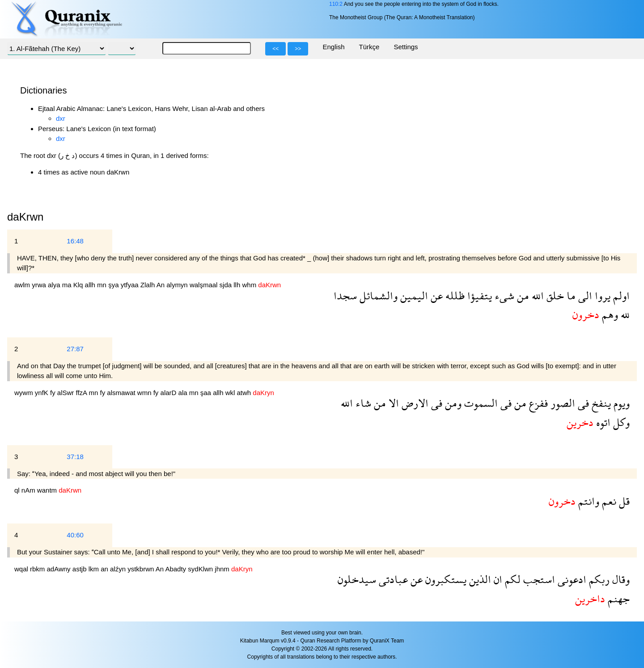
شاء (362, 403)
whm (250, 285)
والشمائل (377, 296)
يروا (601, 296)
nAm (29, 490)
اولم (620, 296)
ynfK (42, 393)
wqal (22, 569)
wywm (25, 393)
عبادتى (392, 579)
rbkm (38, 569)
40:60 (75, 535)
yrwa (40, 285)
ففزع (537, 403)
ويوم (620, 403)
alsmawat (122, 393)
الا (392, 403)
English (333, 47)
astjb (80, 569)
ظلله (454, 296)
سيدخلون (357, 579)
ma (68, 285)
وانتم (587, 501)
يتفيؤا (478, 296)
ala (184, 393)
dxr (61, 118)
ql (18, 490)
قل (623, 501)
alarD (169, 393)
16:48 (75, 241)
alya (55, 285)
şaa (207, 393)
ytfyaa (131, 285)
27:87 (75, 349)
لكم (511, 579)
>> (298, 49)
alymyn (178, 285)
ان (497, 579)
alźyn (119, 569)
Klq (79, 285)
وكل (620, 422)
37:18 (75, 457)
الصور (561, 403)
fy (54, 393)
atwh (245, 393)
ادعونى (571, 579)
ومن (452, 403)
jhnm (223, 569)
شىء (503, 296)
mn (103, 285)
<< (275, 49)
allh (91, 285)
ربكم (598, 579)
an (105, 569)
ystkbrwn (142, 569)
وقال (620, 579)
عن (435, 296)
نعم (608, 501)
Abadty (176, 569)
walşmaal (205, 285)
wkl (231, 393)
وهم (609, 314)
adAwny (60, 569)
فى (582, 403)
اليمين (413, 296)
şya (114, 285)
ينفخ (600, 403)
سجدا (345, 296)
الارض (414, 403)
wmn (145, 393)
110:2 (336, 4)
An (162, 285)
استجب (538, 579)
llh (238, 285)
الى (584, 296)
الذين (479, 579)
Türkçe (369, 47)
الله (536, 296)
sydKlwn (201, 569)
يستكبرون (445, 579)
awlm (23, 285)
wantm (48, 490)
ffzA (83, 393)
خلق (554, 296)
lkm (95, 569)
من (522, 296)
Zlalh (148, 285)
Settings (406, 47)
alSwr (67, 393)
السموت (480, 403)
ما (570, 296)
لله (624, 314)
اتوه (602, 422)
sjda (227, 285)
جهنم (617, 598)
